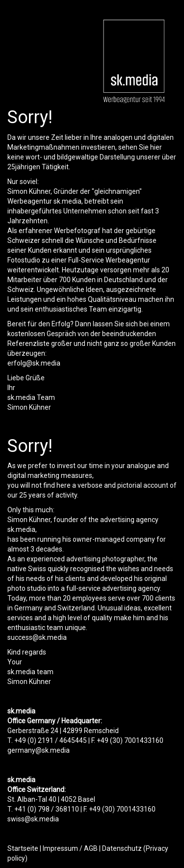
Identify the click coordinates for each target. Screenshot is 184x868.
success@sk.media (37, 637)
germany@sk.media (39, 750)
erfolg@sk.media (34, 363)
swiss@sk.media (33, 819)
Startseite (23, 848)
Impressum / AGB (70, 848)
